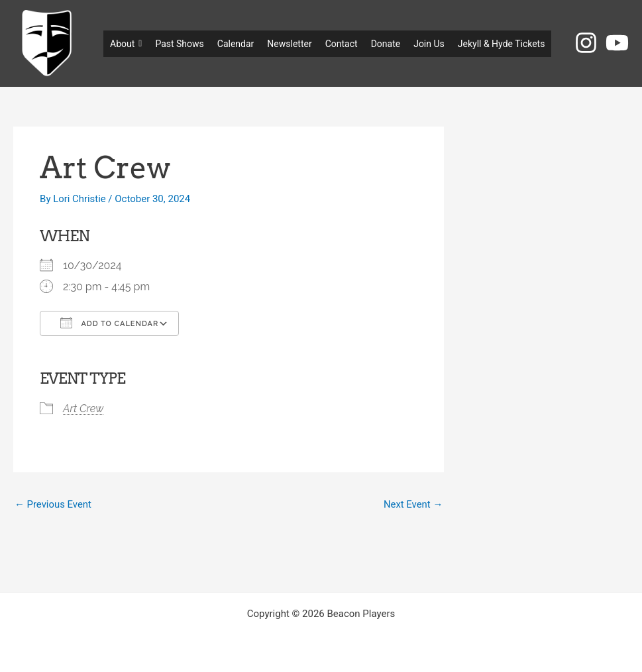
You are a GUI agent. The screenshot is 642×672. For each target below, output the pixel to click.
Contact (342, 44)
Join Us (429, 44)
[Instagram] (586, 43)
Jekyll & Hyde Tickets (502, 44)
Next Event (413, 504)
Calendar (236, 44)
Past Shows (179, 44)
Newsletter (289, 44)
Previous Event (53, 504)
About (126, 44)
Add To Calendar (109, 323)
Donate (386, 44)
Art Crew (83, 409)
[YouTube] (617, 43)
